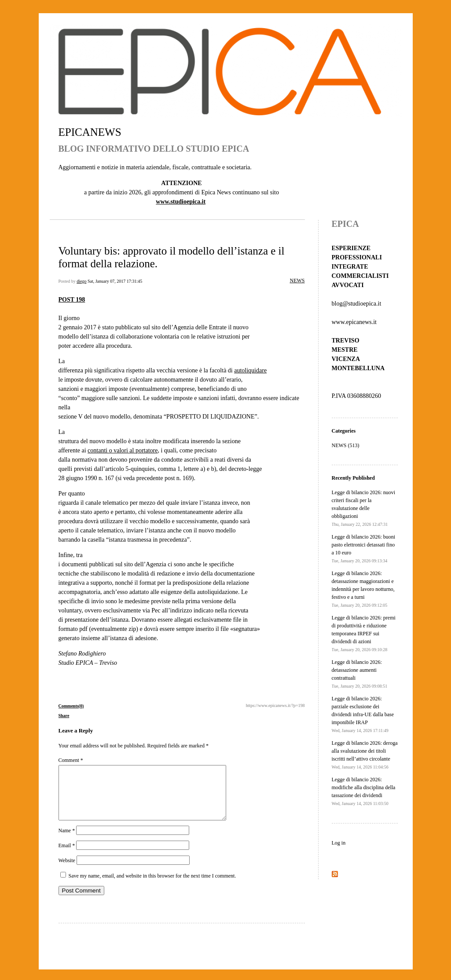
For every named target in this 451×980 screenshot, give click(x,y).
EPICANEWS (90, 132)
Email (67, 856)
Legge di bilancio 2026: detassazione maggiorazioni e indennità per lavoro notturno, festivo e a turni (363, 589)
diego (81, 281)
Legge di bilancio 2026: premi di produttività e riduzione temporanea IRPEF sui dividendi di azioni (364, 633)
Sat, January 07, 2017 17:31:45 (115, 281)
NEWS (297, 281)
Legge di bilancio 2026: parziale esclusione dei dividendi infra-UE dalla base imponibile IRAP (363, 714)
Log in (339, 843)
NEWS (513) (346, 445)
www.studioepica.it (181, 202)
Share (64, 716)
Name (67, 841)
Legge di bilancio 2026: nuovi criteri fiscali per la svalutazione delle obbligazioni (364, 508)
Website (67, 871)
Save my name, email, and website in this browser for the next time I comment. (152, 886)
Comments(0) (71, 706)
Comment (71, 760)
